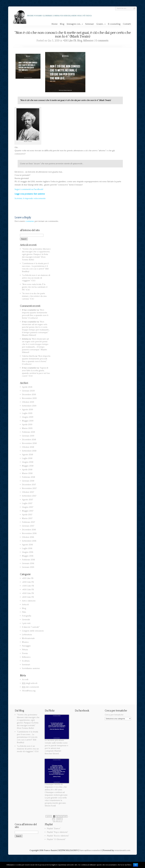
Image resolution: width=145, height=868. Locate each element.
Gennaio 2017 (28, 526)
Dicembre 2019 (29, 395)
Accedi (25, 679)
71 (54, 819)
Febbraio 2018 (28, 477)
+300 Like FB (28, 586)
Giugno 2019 (28, 417)
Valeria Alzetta (28, 356)
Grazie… (101, 24)
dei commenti (30, 687)
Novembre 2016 (29, 533)
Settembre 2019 (29, 406)
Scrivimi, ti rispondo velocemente (30, 198)
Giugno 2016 (28, 552)
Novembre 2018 (29, 443)
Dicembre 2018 (29, 440)
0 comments (102, 41)
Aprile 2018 (27, 470)
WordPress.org (29, 691)
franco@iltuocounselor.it (90, 850)
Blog (62, 24)
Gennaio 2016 (28, 563)
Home (55, 24)
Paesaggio (26, 646)
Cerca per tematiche (114, 715)
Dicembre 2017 (29, 485)
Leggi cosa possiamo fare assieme (30, 194)
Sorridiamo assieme (31, 668)
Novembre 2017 (29, 488)
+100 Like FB (69, 41)
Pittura (25, 650)
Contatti (127, 24)
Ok (136, 865)
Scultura (26, 661)
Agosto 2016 (27, 545)
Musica (25, 642)
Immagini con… (75, 24)
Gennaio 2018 (28, 481)
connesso (30, 221)
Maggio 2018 (28, 466)
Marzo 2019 (27, 428)
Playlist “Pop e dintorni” (57, 832)
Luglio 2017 (27, 503)
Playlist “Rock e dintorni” (58, 836)
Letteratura (27, 635)
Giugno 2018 (28, 462)
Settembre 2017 (29, 496)
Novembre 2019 (29, 398)
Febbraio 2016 (28, 560)
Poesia (25, 653)
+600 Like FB (28, 597)
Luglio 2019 (27, 413)
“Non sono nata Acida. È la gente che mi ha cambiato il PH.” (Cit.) (35, 287)
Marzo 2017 (27, 518)
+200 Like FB (28, 582)
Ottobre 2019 (28, 402)
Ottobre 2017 (28, 492)
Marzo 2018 (27, 473)
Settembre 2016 (29, 541)
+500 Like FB (28, 593)
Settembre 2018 (29, 451)
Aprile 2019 (27, 425)
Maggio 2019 (28, 421)
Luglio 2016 (27, 548)
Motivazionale (28, 638)
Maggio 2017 (28, 511)
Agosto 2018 (27, 455)
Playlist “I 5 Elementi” (56, 839)
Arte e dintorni (29, 601)
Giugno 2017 (28, 507)
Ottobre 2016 (28, 537)
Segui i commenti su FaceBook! (29, 189)
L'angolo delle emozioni (33, 631)
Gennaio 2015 (28, 567)
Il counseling (114, 24)
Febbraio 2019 (28, 432)
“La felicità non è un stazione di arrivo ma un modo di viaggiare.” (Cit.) (36, 278)
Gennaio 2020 (28, 391)
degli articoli (30, 683)
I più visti (26, 623)
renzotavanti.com (122, 850)
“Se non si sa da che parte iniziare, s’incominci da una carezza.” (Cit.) (34, 296)
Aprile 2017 (27, 515)
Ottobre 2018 (28, 447)
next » (60, 819)
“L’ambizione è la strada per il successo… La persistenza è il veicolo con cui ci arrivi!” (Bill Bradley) (27, 737)
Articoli (25, 605)
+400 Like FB (28, 590)
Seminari (90, 24)
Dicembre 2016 (29, 530)
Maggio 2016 (28, 556)
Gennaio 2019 (28, 436)
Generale (26, 620)
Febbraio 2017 (28, 522)
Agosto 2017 (27, 500)
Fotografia (27, 616)
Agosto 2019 (27, 410)
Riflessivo (88, 41)
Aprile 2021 (27, 387)
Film (24, 612)
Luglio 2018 (27, 458)
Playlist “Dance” (54, 829)
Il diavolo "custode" (31, 627)
